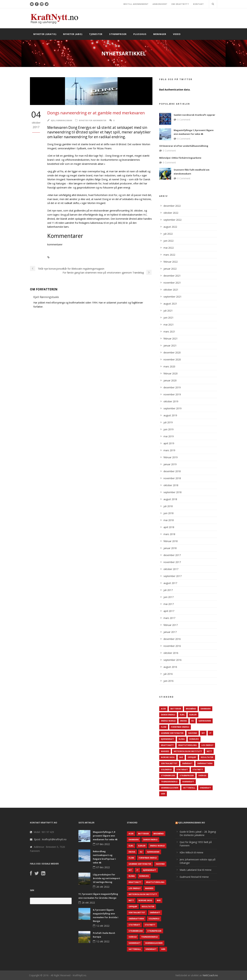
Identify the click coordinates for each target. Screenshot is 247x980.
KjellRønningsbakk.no (192, 823)
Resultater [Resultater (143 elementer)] (207, 757)
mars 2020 (169, 366)
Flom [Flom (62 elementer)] (164, 727)
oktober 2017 (171, 569)
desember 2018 (172, 471)
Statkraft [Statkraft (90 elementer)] (182, 769)
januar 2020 (170, 380)
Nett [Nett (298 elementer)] (209, 751)
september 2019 (172, 408)
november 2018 (172, 478)
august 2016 (170, 667)
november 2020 (172, 359)
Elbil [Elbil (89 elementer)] (182, 715)
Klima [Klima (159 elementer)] (182, 739)
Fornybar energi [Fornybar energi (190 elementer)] (180, 727)
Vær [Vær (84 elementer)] (163, 794)
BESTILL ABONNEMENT (136, 4)
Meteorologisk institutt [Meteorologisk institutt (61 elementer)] (188, 751)
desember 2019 (172, 387)
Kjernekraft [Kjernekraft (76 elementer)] (167, 739)
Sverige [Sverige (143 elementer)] (202, 775)
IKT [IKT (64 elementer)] (203, 733)
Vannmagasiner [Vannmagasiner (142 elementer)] (170, 788)
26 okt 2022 (103, 887)
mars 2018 (169, 534)
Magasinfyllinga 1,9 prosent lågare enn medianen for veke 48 (105, 836)
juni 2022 (168, 241)
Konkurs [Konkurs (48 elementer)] (194, 739)
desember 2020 (172, 352)
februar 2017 (171, 625)
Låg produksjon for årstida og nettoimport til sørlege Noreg (106, 878)
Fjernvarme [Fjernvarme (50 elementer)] (205, 721)
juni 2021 (168, 318)
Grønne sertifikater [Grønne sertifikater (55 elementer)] (172, 733)
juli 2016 (168, 674)
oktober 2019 (171, 401)
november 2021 (172, 283)
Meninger (160, 34)
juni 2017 (168, 597)
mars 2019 (169, 450)
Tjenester (96, 34)
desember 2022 (172, 206)
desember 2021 (172, 276)
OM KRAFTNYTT (180, 4)
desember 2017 (172, 555)
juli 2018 (168, 506)
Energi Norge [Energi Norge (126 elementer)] (168, 721)
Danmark (60, 257)
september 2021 (172, 297)
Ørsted (96, 257)
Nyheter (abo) (73, 34)
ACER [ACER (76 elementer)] (163, 709)
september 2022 (172, 220)
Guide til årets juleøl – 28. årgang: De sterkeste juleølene (198, 833)
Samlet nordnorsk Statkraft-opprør (194, 115)
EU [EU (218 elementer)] (193, 721)
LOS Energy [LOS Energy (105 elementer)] (207, 745)
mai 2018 (169, 520)
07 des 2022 (103, 844)
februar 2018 (171, 541)
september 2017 (172, 576)
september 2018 (172, 492)
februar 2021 (171, 339)
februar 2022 (171, 262)
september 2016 (172, 660)
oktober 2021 (171, 290)
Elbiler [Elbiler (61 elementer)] (193, 715)
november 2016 (172, 646)
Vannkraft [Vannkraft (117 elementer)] (188, 782)
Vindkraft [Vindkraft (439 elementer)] (205, 788)
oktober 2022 (171, 213)
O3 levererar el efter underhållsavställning (184, 146)
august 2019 (170, 415)
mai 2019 (169, 436)
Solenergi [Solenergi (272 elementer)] (166, 769)
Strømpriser (118, 34)
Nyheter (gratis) (45, 34)
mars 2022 (169, 255)
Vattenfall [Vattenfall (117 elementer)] (189, 788)
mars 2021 (169, 332)
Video (177, 34)
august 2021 (170, 304)
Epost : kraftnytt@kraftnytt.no (50, 839)
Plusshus (140, 34)
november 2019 (172, 394)
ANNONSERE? (160, 4)
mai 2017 (169, 604)
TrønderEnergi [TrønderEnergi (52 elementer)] (169, 782)
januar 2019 (170, 464)
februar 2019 (171, 457)
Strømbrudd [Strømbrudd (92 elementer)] (168, 775)
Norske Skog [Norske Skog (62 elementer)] (168, 757)
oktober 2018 (171, 485)
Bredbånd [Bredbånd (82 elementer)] (191, 709)
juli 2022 (168, 234)
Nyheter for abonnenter (93, 120)
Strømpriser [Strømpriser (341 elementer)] (187, 775)
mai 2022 (169, 248)
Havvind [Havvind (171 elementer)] (193, 733)
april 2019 (169, 443)
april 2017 (169, 611)
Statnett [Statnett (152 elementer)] (198, 769)
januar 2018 (170, 548)
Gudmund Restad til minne (194, 877)
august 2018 (170, 499)
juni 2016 (168, 681)
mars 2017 (169, 618)
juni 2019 (168, 429)
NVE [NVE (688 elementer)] (181, 757)
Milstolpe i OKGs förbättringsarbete (180, 158)
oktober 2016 (171, 653)
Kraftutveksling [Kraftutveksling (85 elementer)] (188, 745)
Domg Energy (79, 257)
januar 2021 (170, 345)
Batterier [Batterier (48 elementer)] (176, 709)
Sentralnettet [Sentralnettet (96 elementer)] (169, 763)
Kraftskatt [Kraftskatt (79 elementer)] (167, 745)
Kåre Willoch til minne (191, 852)
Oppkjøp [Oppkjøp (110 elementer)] (192, 757)
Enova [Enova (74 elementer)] (183, 721)
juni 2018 (168, 513)
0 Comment (184, 120)
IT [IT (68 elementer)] (210, 733)
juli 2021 (168, 311)
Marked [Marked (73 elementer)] (165, 751)
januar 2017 (170, 632)
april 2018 (169, 527)
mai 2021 (169, 325)
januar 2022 (170, 269)
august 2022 (170, 227)
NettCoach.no (210, 975)
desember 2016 (172, 639)
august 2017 (170, 583)
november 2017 (172, 562)
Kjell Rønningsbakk (61, 120)
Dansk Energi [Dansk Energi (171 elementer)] (168, 715)
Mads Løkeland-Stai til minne (196, 870)
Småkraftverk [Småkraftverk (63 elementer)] (205, 763)
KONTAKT (198, 4)
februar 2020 (171, 373)
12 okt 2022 (103, 926)
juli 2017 (168, 590)
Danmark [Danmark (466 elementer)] (206, 709)
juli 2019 (168, 422)
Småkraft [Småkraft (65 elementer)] (187, 763)
